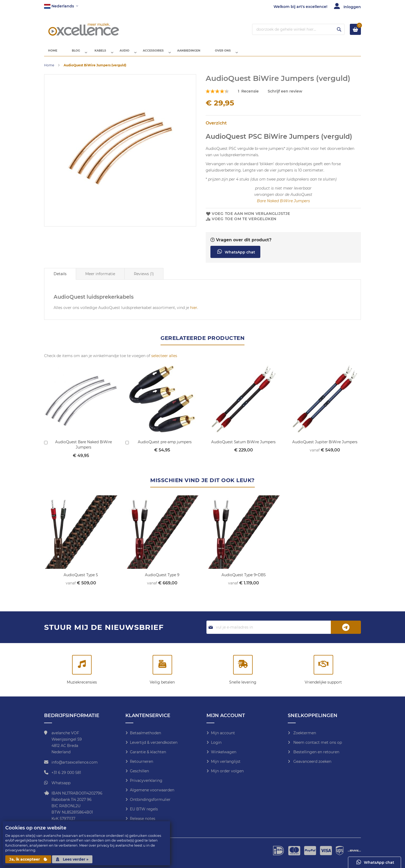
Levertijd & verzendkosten (154, 742)
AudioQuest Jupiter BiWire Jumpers (325, 446)
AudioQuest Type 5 (81, 579)
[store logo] (84, 29)
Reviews (144, 278)
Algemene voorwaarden (152, 790)
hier (194, 312)
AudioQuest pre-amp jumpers (165, 446)
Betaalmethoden (145, 733)
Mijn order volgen (227, 771)
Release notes (143, 819)
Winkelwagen (224, 752)
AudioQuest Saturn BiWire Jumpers (243, 446)
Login (216, 742)
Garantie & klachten (148, 752)
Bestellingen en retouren (316, 752)
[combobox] (298, 29)
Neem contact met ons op (317, 742)
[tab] (60, 278)
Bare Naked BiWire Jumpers (283, 205)
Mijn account (223, 733)
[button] (61, 6)
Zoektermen (304, 733)
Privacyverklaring (146, 781)
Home (49, 69)
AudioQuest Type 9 (162, 579)
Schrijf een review (285, 95)
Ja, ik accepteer (28, 859)
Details (60, 278)
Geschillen (139, 771)
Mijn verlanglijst (226, 761)
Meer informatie (100, 278)
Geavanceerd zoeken (312, 761)
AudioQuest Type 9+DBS (244, 579)
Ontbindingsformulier (150, 800)
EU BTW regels (144, 809)
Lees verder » (72, 859)
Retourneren (142, 761)
